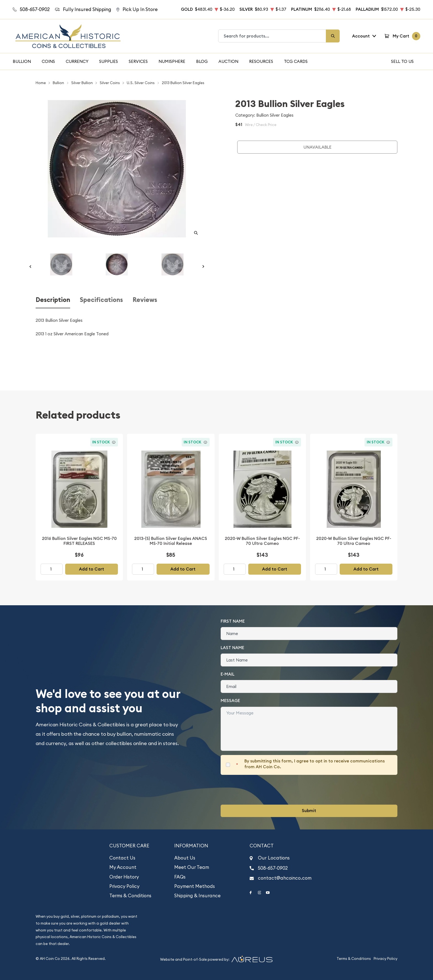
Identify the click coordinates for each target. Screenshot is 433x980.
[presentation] (263, 790)
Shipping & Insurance (197, 896)
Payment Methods (195, 886)
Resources (261, 61)
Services (138, 61)
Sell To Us (402, 61)
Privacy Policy (124, 886)
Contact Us (122, 858)
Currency (77, 61)
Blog (202, 61)
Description (53, 300)
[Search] (333, 36)
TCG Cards (296, 61)
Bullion (22, 61)
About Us (185, 858)
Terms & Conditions (130, 896)
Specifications (101, 300)
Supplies (109, 61)
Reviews (145, 300)
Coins (48, 61)
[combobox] (272, 36)
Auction (228, 61)
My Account (123, 867)
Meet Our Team (192, 867)
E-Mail (228, 674)
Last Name (232, 648)
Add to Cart (92, 569)
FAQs (180, 877)
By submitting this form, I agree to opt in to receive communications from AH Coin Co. (315, 764)
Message (230, 701)
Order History (124, 877)
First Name (233, 621)
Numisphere (172, 61)
